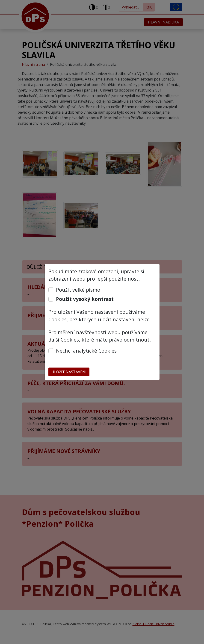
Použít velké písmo (78, 290)
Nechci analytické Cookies (86, 351)
